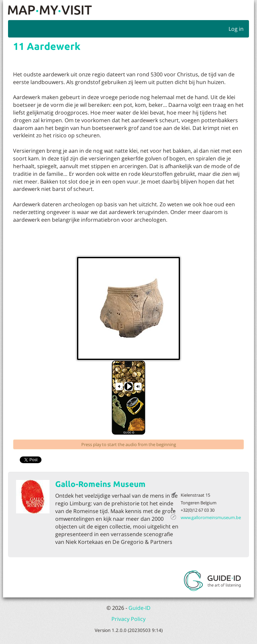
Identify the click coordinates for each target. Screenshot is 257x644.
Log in (236, 29)
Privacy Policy (128, 619)
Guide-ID (140, 608)
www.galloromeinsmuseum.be (211, 517)
